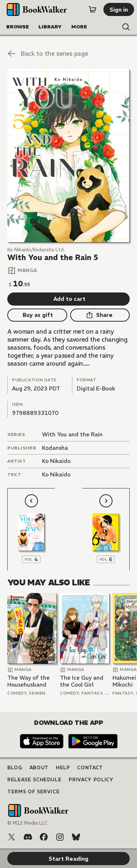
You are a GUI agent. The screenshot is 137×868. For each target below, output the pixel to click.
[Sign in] (119, 9)
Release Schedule (34, 780)
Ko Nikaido (56, 461)
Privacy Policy (91, 780)
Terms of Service (33, 792)
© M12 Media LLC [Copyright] (27, 823)
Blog (15, 768)
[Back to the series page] (68, 54)
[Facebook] (44, 837)
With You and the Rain (72, 434)
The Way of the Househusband (28, 681)
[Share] (100, 315)
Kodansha (55, 448)
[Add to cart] (68, 299)
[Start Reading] (68, 156)
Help (63, 768)
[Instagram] (60, 837)
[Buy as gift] (37, 315)
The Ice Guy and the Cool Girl (82, 681)
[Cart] (92, 9)
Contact (90, 768)
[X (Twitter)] (12, 837)
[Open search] (126, 27)
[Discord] (28, 837)
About (39, 768)
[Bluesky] (76, 837)
